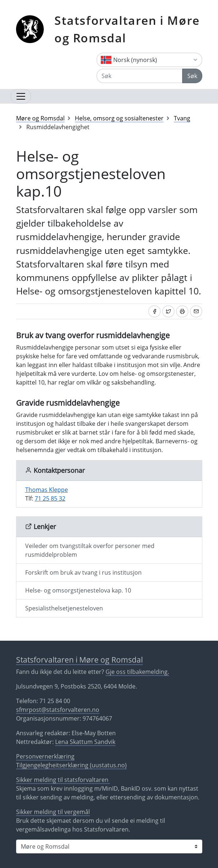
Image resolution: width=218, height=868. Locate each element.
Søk (192, 76)
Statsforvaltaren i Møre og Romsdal (127, 29)
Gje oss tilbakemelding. (137, 672)
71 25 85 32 (50, 498)
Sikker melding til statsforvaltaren (63, 780)
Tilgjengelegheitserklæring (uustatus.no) (71, 765)
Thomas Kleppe (47, 490)
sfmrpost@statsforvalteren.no (58, 710)
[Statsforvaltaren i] (109, 846)
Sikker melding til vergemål (53, 812)
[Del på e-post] (196, 311)
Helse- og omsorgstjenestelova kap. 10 (78, 590)
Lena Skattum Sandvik (85, 742)
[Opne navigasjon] (21, 96)
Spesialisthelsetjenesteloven (64, 608)
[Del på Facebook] (154, 311)
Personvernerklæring (45, 756)
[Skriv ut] (182, 311)
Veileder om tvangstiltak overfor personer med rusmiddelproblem (90, 550)
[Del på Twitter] (168, 311)
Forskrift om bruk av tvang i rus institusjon (83, 572)
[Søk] (139, 76)
